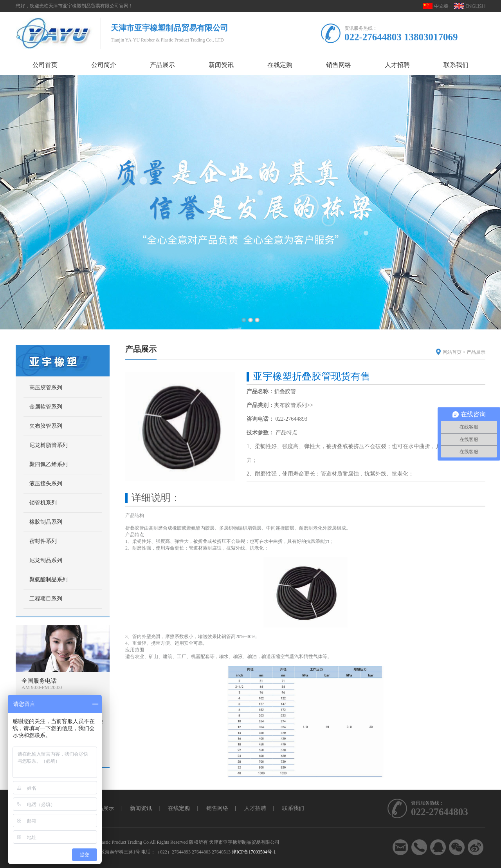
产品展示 (476, 352)
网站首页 (452, 352)
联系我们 (293, 808)
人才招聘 (255, 808)
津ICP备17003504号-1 (254, 852)
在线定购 (179, 808)
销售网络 (217, 808)
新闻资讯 (141, 808)
